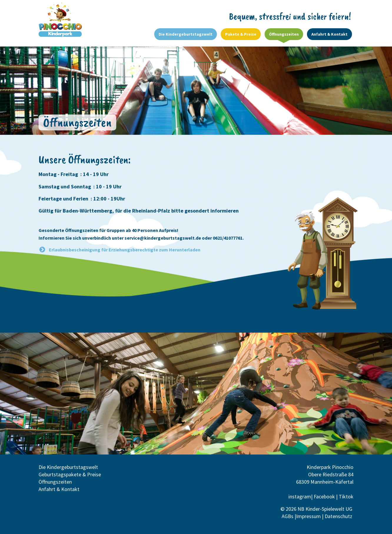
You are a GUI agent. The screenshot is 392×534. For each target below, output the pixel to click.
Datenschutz (339, 516)
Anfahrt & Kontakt (59, 489)
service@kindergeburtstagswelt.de (163, 238)
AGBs (288, 516)
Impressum (308, 516)
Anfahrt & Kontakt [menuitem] (329, 34)
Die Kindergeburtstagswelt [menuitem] (186, 34)
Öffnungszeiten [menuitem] (284, 34)
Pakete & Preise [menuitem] (241, 34)
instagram (300, 496)
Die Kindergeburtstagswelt (68, 467)
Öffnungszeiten (55, 482)
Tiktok (346, 496)
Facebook (324, 496)
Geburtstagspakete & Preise (70, 474)
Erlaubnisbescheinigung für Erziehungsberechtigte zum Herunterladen (125, 250)
